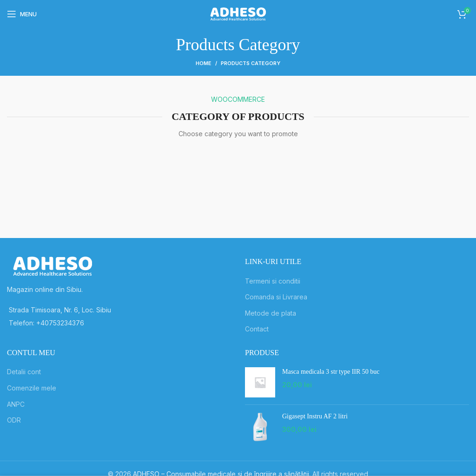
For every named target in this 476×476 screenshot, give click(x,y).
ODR (14, 420)
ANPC (16, 404)
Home (204, 63)
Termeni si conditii (273, 281)
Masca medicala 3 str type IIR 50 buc (331, 372)
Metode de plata (271, 313)
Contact (257, 329)
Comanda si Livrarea (276, 297)
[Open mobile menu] (22, 14)
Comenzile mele (32, 388)
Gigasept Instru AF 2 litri (315, 416)
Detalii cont (24, 372)
